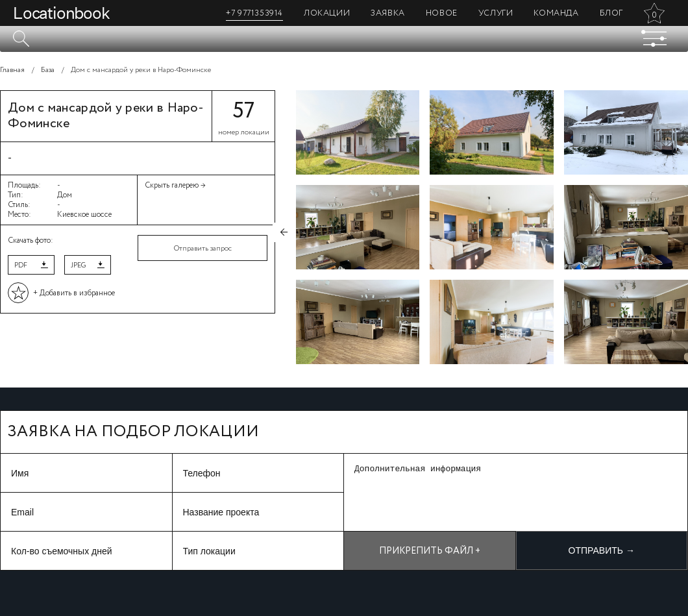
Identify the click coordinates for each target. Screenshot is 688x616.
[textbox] (344, 39)
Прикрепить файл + (430, 551)
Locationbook (61, 13)
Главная (12, 70)
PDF (21, 265)
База (48, 70)
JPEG (78, 265)
